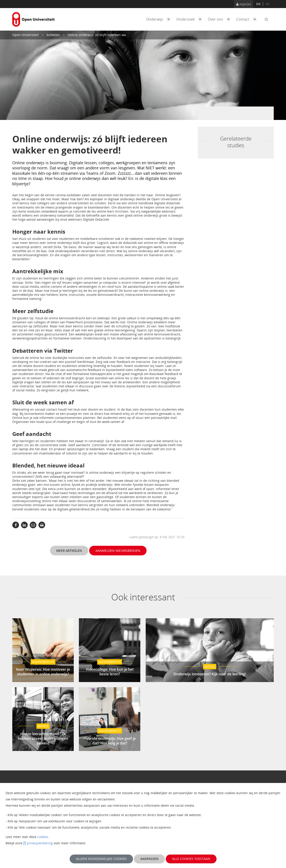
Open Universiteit (25, 35)
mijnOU (244, 4)
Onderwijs (160, 19)
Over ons (220, 19)
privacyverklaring (40, 843)
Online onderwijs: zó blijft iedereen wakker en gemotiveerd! (113, 35)
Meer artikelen (69, 551)
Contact (248, 19)
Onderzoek (190, 19)
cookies (43, 837)
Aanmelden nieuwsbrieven (118, 551)
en (258, 4)
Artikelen (53, 35)
